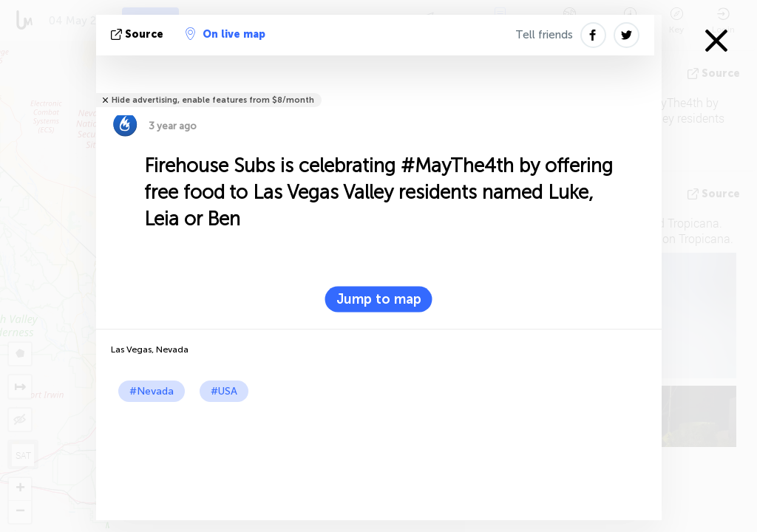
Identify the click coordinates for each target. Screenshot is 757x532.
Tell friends (544, 35)
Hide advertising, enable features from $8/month (213, 100)
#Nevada (152, 391)
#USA (224, 391)
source (139, 34)
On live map (225, 34)
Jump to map (379, 299)
